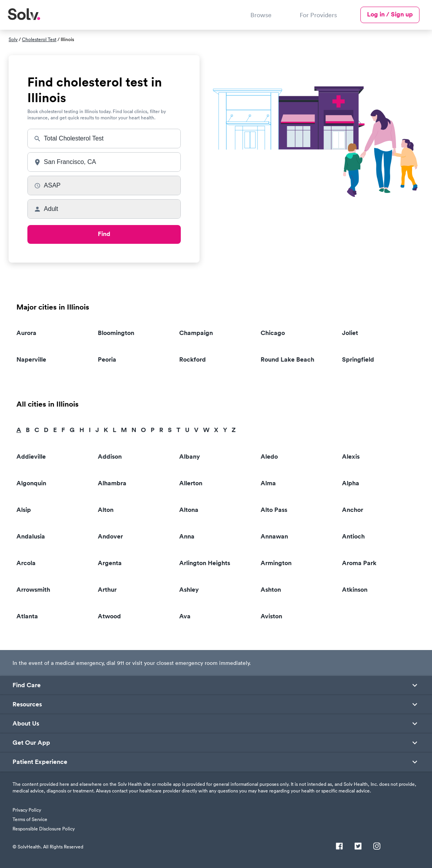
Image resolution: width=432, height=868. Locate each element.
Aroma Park (359, 563)
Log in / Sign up (390, 14)
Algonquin (31, 483)
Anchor (353, 510)
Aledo (269, 457)
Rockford (193, 359)
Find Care (27, 685)
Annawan (274, 536)
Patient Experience (40, 762)
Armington (276, 563)
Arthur (107, 590)
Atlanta (27, 616)
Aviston (271, 616)
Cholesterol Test (39, 39)
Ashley (189, 590)
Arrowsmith (33, 590)
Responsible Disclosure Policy (44, 829)
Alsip (24, 510)
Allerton (191, 483)
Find (104, 234)
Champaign (196, 333)
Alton (106, 510)
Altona (189, 510)
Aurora (26, 333)
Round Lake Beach (287, 359)
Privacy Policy (27, 810)
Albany (190, 457)
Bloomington (116, 333)
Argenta (110, 563)
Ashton (271, 590)
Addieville (31, 457)
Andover (110, 536)
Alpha (351, 483)
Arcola (26, 563)
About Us (26, 724)
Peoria (107, 359)
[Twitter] (358, 847)
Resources (27, 704)
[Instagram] (377, 847)
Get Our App (31, 743)
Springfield (358, 359)
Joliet (350, 333)
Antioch (353, 536)
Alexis (351, 457)
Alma (268, 483)
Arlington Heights (205, 563)
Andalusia (31, 536)
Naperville (31, 359)
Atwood (109, 616)
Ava (185, 616)
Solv (13, 39)
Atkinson (355, 590)
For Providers (318, 15)
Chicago (273, 333)
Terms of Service (30, 819)
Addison (110, 457)
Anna (187, 536)
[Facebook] (339, 847)
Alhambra (112, 483)
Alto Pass (274, 510)
